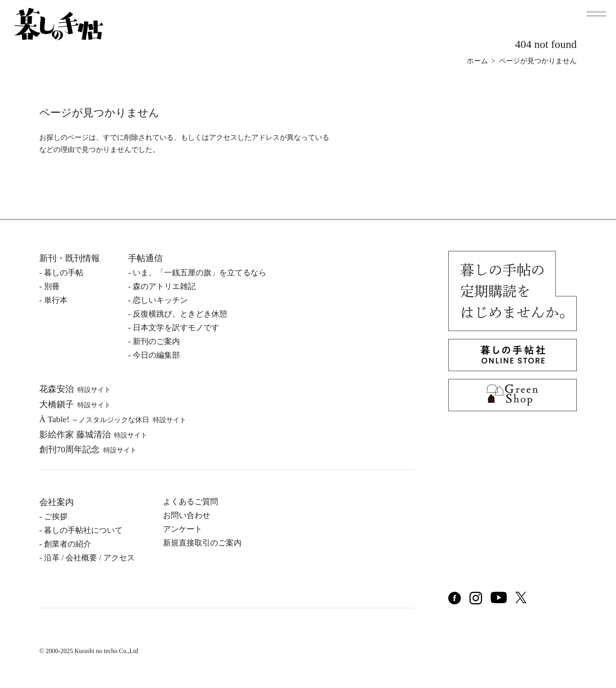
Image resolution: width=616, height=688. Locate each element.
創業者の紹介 (68, 544)
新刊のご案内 (156, 341)
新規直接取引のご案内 (202, 543)
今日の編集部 (156, 355)
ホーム (477, 61)
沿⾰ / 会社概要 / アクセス (89, 558)
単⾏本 (56, 300)
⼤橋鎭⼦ (75, 404)
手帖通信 (145, 258)
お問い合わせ (187, 515)
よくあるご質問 (191, 501)
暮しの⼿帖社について (83, 530)
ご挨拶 (56, 516)
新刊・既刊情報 (70, 258)
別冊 (52, 286)
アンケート (183, 529)
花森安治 (75, 389)
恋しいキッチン (160, 300)
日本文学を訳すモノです (176, 328)
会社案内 (57, 502)
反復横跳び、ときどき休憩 (180, 314)
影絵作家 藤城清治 (93, 435)
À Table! (113, 419)
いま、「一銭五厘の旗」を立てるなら (200, 273)
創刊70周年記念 (88, 449)
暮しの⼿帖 (64, 273)
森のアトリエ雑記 (164, 286)
